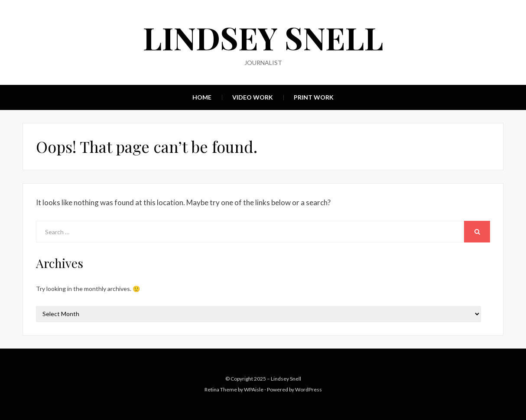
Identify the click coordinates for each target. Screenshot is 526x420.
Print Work (314, 97)
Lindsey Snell (263, 37)
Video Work (253, 97)
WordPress (308, 389)
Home (202, 97)
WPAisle (254, 389)
